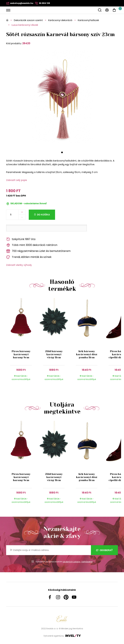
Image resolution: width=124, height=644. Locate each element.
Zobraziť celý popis (17, 180)
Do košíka (43, 215)
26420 (26, 43)
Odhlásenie (87, 562)
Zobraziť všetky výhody (19, 265)
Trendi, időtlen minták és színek (29, 257)
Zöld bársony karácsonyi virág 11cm (54, 354)
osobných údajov (72, 562)
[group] (23, 342)
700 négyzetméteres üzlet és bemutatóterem (38, 251)
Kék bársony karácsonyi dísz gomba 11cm (87, 354)
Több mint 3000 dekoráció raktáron (32, 245)
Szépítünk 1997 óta (21, 239)
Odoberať (104, 550)
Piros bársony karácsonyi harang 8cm (21, 354)
